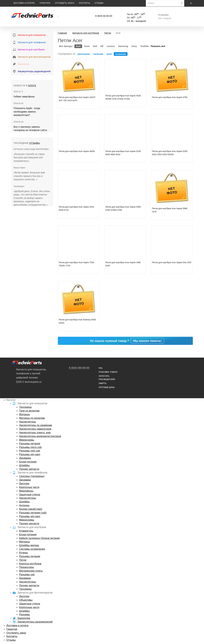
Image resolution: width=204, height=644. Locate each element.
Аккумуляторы (28, 422)
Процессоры (27, 567)
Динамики (25, 458)
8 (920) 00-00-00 (104, 16)
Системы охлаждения (32, 549)
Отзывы (99, 3)
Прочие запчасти (29, 469)
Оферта (102, 383)
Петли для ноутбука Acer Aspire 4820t (77, 151)
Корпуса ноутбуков (30, 564)
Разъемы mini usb (30, 451)
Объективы (26, 600)
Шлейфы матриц (29, 545)
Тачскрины (25, 407)
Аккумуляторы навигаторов (35, 429)
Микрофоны (26, 491)
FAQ (101, 368)
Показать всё (158, 46)
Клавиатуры (26, 531)
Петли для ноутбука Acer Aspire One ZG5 (172, 262)
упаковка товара (108, 372)
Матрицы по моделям (32, 418)
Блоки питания (28, 462)
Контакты (84, 3)
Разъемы (24, 614)
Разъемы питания (30, 444)
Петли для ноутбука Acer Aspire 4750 (170, 97)
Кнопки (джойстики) (31, 509)
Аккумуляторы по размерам (36, 425)
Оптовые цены (107, 387)
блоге (32, 85)
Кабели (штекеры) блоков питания (39, 538)
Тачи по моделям (29, 411)
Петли (23, 560)
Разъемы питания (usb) (33, 513)
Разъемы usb (27, 574)
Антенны (24, 505)
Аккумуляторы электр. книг (35, 433)
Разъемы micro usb (30, 447)
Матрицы (25, 414)
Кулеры (24, 553)
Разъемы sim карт (30, 454)
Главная (62, 33)
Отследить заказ (65, 3)
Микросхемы (27, 440)
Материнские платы (31, 571)
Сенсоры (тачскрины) (32, 476)
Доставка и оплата (24, 3)
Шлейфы (24, 465)
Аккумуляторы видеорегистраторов (40, 436)
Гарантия (45, 3)
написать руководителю (107, 378)
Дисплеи (24, 484)
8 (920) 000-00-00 (79, 368)
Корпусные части (29, 487)
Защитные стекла (30, 495)
